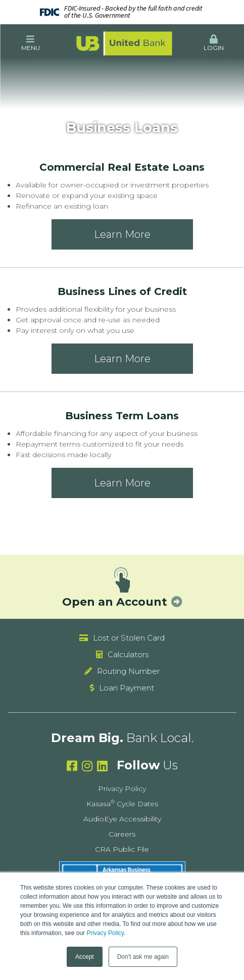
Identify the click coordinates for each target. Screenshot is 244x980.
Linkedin (102, 766)
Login (213, 43)
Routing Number (128, 671)
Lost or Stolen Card (129, 638)
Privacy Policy (105, 933)
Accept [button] (85, 957)
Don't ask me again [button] (143, 957)
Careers (122, 834)
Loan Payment (127, 688)
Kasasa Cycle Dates (122, 804)
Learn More (122, 234)
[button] (31, 43)
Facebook (72, 766)
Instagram (87, 766)
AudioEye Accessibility (122, 819)
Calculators (128, 654)
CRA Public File (122, 849)
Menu (31, 43)
